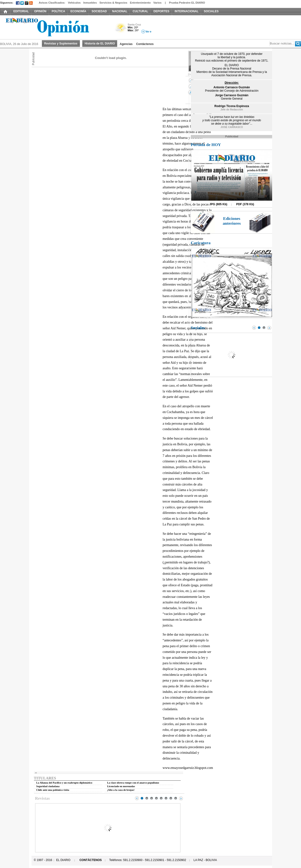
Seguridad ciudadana (48, 786)
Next (181, 798)
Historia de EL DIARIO (100, 44)
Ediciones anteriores (232, 221)
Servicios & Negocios (113, 3)
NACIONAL (120, 11)
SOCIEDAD (99, 11)
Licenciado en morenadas (121, 786)
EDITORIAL (21, 11)
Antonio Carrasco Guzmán (232, 87)
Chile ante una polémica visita (53, 790)
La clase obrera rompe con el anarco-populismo (133, 783)
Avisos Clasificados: (52, 3)
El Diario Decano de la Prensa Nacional (54, 27)
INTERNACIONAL (187, 11)
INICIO (6, 11)
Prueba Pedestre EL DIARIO (187, 3)
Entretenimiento (140, 3)
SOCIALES (211, 11)
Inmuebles (90, 3)
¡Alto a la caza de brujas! (121, 790)
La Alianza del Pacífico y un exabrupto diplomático (64, 783)
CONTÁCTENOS (91, 860)
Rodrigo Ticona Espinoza (232, 106)
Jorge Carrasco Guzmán (232, 95)
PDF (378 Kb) (245, 204)
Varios (157, 3)
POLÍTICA (58, 11)
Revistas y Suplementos (61, 44)
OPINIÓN (40, 11)
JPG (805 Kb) (218, 204)
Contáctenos (145, 44)
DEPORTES (161, 11)
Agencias (126, 44)
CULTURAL (140, 11)
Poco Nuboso (121, 30)
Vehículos (74, 3)
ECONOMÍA (78, 11)
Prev (137, 798)
